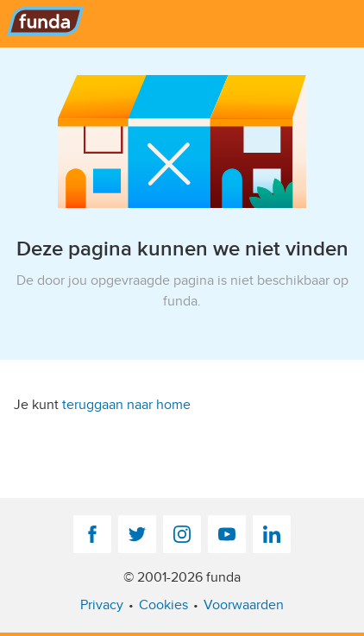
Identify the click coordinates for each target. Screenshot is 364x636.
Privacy (102, 605)
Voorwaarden (244, 605)
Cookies (163, 605)
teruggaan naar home (126, 405)
